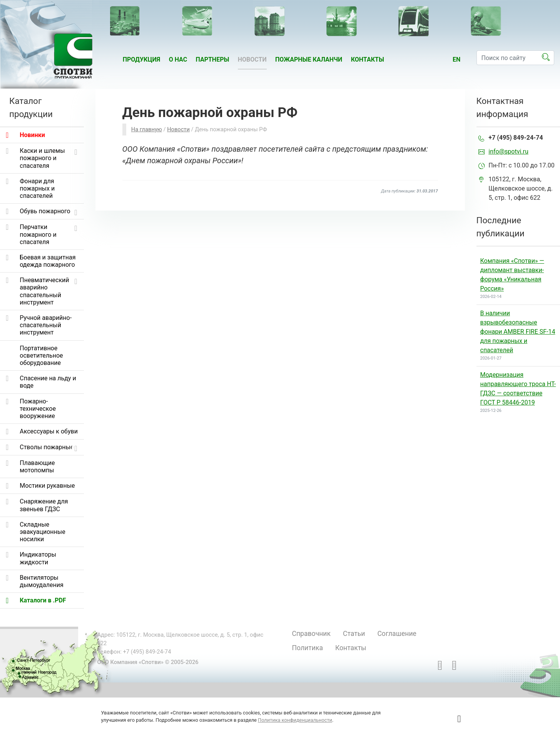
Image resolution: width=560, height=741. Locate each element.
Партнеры (213, 59)
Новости (252, 59)
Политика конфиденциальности (295, 720)
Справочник (312, 634)
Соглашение (397, 634)
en (456, 59)
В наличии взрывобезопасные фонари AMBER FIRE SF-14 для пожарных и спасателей (518, 332)
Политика (308, 648)
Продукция (142, 59)
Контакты (368, 59)
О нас (178, 59)
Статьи (354, 634)
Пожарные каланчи (309, 59)
